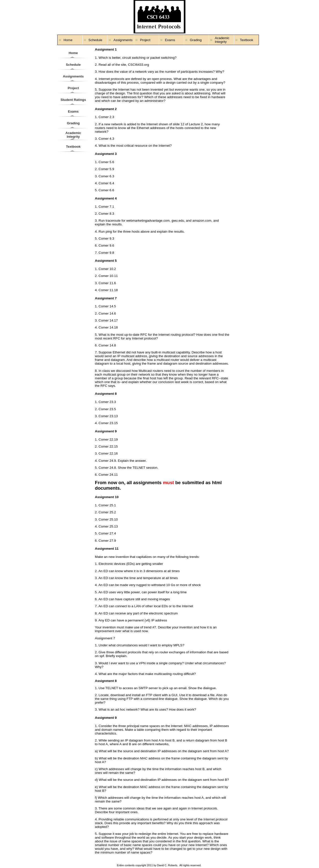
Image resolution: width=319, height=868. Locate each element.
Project (145, 40)
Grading (196, 40)
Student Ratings (73, 100)
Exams (170, 40)
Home (68, 40)
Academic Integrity (222, 40)
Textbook (247, 40)
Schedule (95, 40)
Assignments (123, 40)
